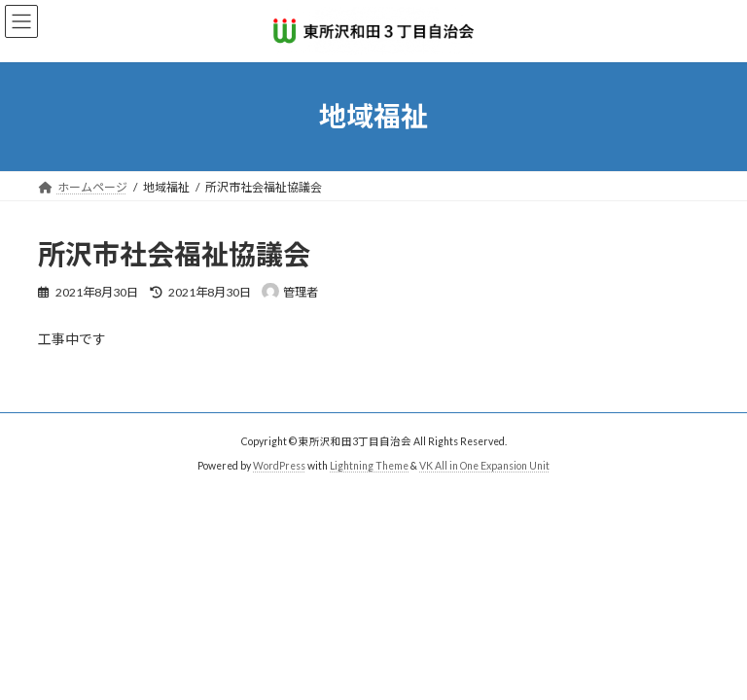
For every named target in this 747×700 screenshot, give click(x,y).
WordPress (279, 466)
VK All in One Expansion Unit (484, 466)
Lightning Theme (369, 466)
